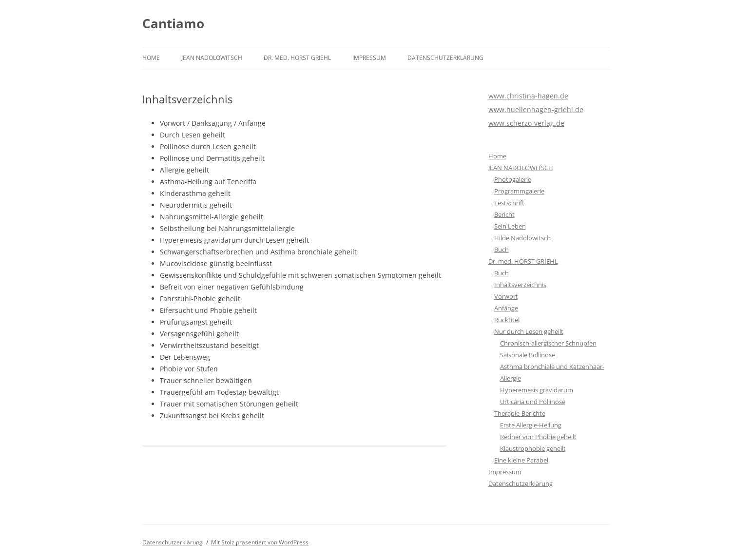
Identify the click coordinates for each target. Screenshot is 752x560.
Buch (501, 250)
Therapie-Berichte (520, 413)
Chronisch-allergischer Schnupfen (548, 343)
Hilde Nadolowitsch (522, 238)
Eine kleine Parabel (521, 460)
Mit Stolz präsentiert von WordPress (260, 542)
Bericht (504, 214)
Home (151, 58)
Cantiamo (173, 23)
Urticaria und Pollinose (533, 402)
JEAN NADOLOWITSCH (212, 58)
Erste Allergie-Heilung (531, 425)
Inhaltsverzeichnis (520, 285)
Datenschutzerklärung (445, 58)
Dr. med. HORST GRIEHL (297, 58)
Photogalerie (513, 179)
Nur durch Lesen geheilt (529, 331)
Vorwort (506, 296)
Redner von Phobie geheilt (538, 437)
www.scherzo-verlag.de (526, 123)
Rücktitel (507, 320)
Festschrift (509, 203)
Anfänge (506, 308)
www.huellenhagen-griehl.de (536, 109)
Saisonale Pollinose (528, 355)
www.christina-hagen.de (528, 96)
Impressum (369, 58)
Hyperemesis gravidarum (537, 390)
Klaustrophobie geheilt (533, 448)
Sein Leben (510, 226)
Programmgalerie (519, 191)
